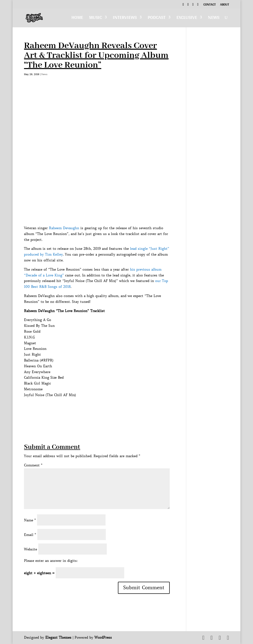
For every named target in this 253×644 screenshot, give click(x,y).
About (225, 5)
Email (30, 535)
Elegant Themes (58, 637)
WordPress (103, 637)
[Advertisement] (112, 409)
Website (31, 549)
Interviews (125, 19)
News (214, 19)
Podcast (157, 19)
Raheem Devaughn (64, 228)
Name (30, 520)
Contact (210, 5)
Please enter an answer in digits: (51, 561)
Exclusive (187, 19)
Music (96, 19)
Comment (33, 465)
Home (77, 19)
